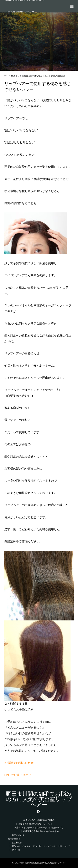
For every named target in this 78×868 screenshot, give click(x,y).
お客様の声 (17, 843)
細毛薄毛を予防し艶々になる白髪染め (41, 831)
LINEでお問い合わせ (18, 775)
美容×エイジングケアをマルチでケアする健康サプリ (39, 828)
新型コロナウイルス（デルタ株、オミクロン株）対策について (41, 846)
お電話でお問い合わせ (19, 763)
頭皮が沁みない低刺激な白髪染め (39, 820)
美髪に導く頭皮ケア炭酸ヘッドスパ (35, 824)
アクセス (16, 850)
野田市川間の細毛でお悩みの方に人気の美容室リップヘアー (25, 6)
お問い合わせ (18, 835)
